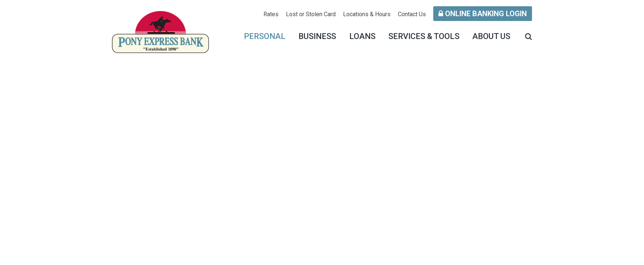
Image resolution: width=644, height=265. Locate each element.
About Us (491, 36)
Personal (265, 36)
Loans (362, 36)
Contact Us (412, 14)
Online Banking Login (483, 14)
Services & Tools (424, 36)
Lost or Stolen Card (311, 14)
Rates (271, 14)
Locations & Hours (367, 14)
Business (317, 36)
